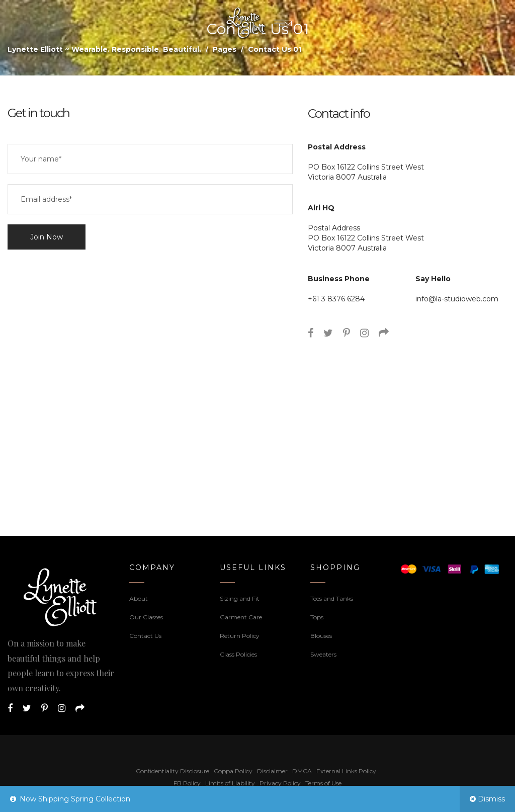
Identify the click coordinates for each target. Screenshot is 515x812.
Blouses (321, 636)
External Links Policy (346, 771)
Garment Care (241, 617)
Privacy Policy (280, 783)
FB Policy (187, 783)
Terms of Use (323, 783)
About (139, 598)
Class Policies (238, 654)
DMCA (302, 771)
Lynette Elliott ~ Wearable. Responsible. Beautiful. (104, 49)
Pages (225, 49)
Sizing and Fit (240, 598)
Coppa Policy (233, 771)
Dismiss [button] (491, 799)
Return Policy (240, 636)
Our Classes (146, 617)
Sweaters (323, 654)
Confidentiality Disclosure (173, 771)
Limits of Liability (230, 783)
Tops (317, 617)
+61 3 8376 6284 (336, 299)
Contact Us (145, 636)
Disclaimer (273, 771)
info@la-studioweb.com (457, 299)
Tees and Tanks (332, 598)
